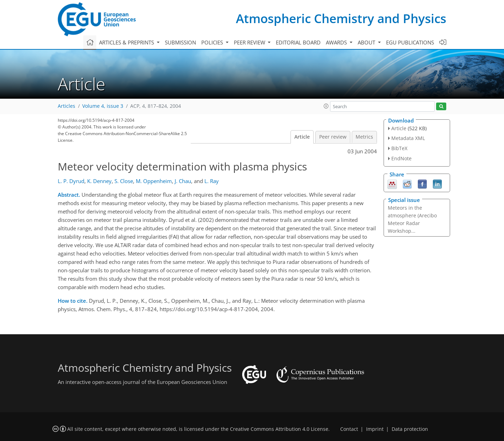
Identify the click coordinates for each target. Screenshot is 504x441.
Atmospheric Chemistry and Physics (341, 18)
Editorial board (298, 42)
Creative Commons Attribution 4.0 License (279, 429)
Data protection (410, 429)
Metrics (364, 137)
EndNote (401, 158)
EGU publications (410, 42)
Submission (180, 42)
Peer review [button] (250, 42)
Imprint (375, 429)
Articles (66, 106)
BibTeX (399, 148)
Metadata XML (408, 138)
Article (302, 137)
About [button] (367, 42)
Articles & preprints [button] (127, 42)
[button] (326, 106)
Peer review (333, 137)
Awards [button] (337, 42)
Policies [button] (213, 42)
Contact (349, 429)
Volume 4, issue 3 (103, 106)
